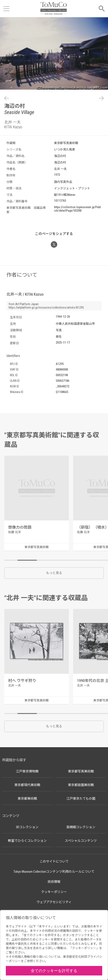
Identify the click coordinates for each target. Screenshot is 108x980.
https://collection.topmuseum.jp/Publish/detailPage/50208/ (77, 209)
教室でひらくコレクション (27, 841)
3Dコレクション (27, 827)
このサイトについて (54, 861)
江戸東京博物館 (27, 771)
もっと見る (54, 573)
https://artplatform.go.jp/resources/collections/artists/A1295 (46, 308)
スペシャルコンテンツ (81, 841)
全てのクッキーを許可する (54, 971)
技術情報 (54, 882)
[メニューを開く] (6, 9)
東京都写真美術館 (81, 771)
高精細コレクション (81, 827)
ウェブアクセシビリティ (54, 902)
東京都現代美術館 (27, 785)
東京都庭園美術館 (81, 785)
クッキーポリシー (54, 892)
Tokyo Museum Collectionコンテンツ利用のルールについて (54, 872)
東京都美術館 (27, 799)
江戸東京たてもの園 (81, 799)
